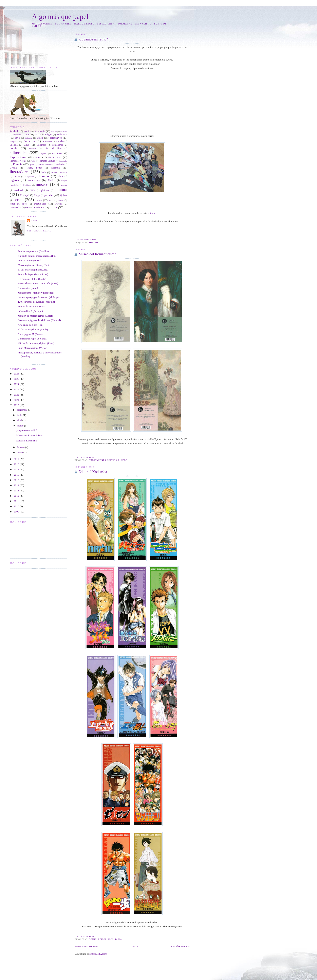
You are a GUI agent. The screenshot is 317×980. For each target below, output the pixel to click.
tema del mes (18, 204)
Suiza (51, 200)
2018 (17, 464)
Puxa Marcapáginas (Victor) (33, 348)
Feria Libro (55, 157)
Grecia (13, 168)
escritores (57, 153)
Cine (26, 145)
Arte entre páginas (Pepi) (31, 325)
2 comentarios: (85, 457)
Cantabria (29, 141)
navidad (18, 190)
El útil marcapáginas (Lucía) (33, 329)
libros (60, 177)
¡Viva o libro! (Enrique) (30, 311)
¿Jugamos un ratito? (93, 39)
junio (20, 415)
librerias (44, 176)
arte (27, 134)
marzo (21, 426)
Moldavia (27, 185)
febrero (21, 447)
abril (20, 420)
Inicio (135, 946)
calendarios (56, 138)
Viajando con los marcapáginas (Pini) (38, 256)
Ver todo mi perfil (39, 231)
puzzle (123, 460)
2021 (17, 400)
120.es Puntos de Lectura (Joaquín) (36, 302)
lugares (14, 180)
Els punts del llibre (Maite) (32, 279)
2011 (17, 501)
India (44, 172)
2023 (17, 389)
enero (20, 452)
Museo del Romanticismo (97, 254)
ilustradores (20, 172)
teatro (61, 200)
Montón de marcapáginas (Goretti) (36, 316)
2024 (17, 384)
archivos (64, 131)
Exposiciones (97, 460)
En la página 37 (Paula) (30, 334)
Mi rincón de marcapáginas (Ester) (36, 343)
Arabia (54, 131)
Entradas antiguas (180, 946)
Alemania (40, 131)
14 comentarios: (86, 240)
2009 (17, 512)
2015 (17, 480)
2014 (17, 485)
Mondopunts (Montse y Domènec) (36, 293)
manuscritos (34, 180)
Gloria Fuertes (45, 165)
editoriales (106, 939)
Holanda (55, 168)
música (64, 185)
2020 (17, 405)
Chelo (35, 221)
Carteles (60, 142)
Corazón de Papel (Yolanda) (33, 339)
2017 (17, 469)
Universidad (15, 208)
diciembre (23, 410)
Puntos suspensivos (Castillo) (33, 251)
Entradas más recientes (86, 946)
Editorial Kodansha (93, 472)
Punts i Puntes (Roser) (30, 260)
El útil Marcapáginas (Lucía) (33, 270)
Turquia (59, 204)
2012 (17, 496)
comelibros (58, 145)
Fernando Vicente (18, 161)
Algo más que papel (60, 17)
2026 (17, 374)
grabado (60, 165)
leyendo (30, 177)
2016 (17, 475)
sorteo (94, 242)
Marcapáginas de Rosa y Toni (33, 265)
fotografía (63, 161)
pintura (61, 189)
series (18, 200)
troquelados (40, 204)
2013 (17, 491)
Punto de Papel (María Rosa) (33, 274)
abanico (27, 131)
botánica (29, 138)
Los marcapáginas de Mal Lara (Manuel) (39, 320)
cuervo (32, 149)
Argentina (17, 135)
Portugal (25, 195)
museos (112, 460)
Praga (37, 195)
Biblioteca (62, 134)
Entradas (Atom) (98, 954)
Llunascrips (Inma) (28, 288)
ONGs (32, 190)
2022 (17, 395)
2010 (17, 506)
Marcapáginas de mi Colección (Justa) (38, 283)
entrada (151, 213)
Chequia (14, 145)
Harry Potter (35, 168)
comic (93, 939)
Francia (18, 164)
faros (38, 157)
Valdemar (39, 207)
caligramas (14, 142)
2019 (17, 459)
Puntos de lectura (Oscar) (31, 306)
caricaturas (47, 142)
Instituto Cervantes (59, 172)
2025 (17, 379)
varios (53, 207)
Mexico (52, 180)
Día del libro (53, 149)
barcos (38, 135)
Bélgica (49, 135)
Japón (119, 939)
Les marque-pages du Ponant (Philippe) (39, 297)
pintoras (45, 190)
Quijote (64, 195)
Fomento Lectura (47, 161)
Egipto (44, 153)
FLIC (33, 161)
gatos (32, 165)
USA (28, 208)
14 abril (14, 131)
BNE (18, 138)
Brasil (40, 138)
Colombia (41, 145)
